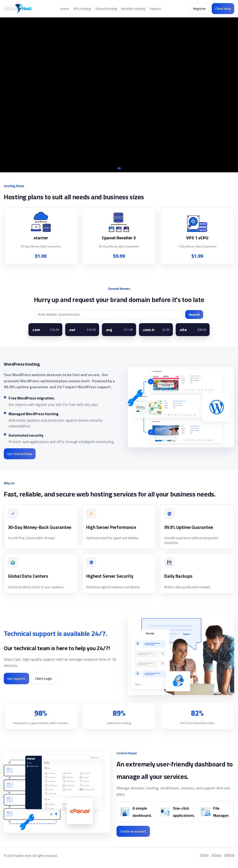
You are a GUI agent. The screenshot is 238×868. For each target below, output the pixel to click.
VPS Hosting (82, 9)
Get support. (16, 679)
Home (65, 9)
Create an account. (133, 831)
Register (199, 9)
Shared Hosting (106, 9)
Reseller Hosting (133, 9)
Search (194, 315)
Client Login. (44, 679)
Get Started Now (20, 454)
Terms (204, 855)
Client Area (223, 9)
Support (155, 9)
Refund (229, 855)
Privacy (217, 855)
